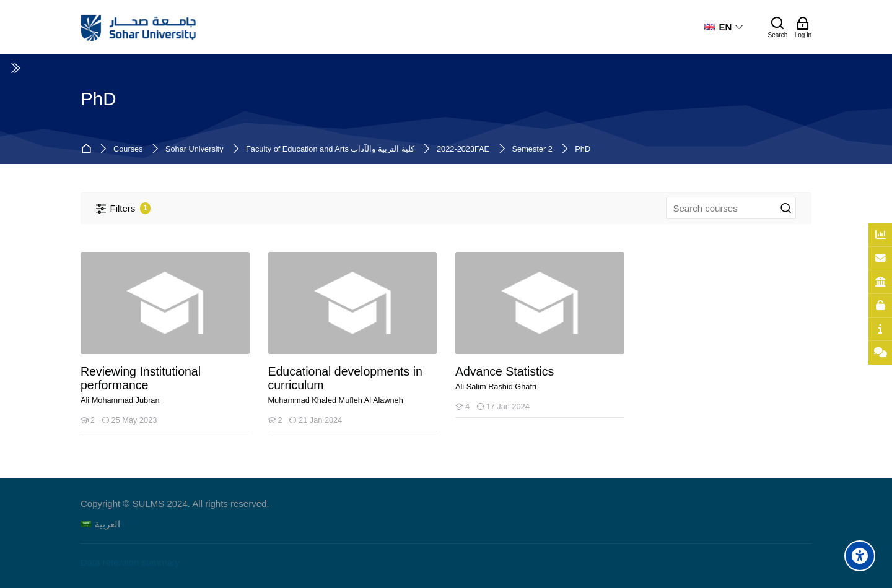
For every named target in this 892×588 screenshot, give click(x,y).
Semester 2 (532, 149)
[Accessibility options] (860, 556)
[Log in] (803, 27)
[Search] (778, 27)
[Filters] (123, 208)
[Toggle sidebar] (15, 68)
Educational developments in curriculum (345, 378)
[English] (724, 27)
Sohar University (195, 149)
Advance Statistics (505, 372)
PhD (583, 149)
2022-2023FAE (463, 149)
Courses (128, 149)
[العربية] (100, 524)
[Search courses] (786, 209)
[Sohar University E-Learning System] (139, 27)
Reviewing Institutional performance (141, 378)
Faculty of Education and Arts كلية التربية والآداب (330, 149)
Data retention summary (130, 562)
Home (88, 149)
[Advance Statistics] (455, 417)
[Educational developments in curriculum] (268, 431)
